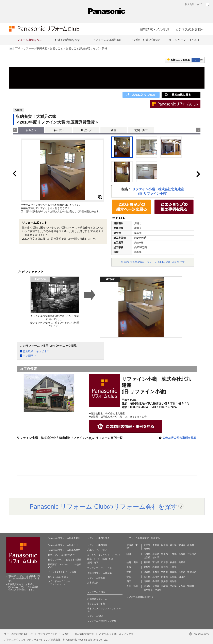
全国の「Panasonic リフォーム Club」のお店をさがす (153, 262)
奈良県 (182, 572)
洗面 (105, 559)
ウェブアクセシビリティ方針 (54, 634)
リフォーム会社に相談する (140, 597)
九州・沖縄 (132, 586)
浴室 (89, 559)
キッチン (59, 130)
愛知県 (165, 567)
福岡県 (147, 586)
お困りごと (56, 49)
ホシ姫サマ (29, 356)
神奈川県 (192, 554)
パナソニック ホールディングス (116, 634)
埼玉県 (165, 554)
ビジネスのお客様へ (190, 29)
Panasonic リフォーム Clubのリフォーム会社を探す (103, 507)
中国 (129, 577)
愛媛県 (165, 581)
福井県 (173, 562)
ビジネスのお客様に (58, 577)
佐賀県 (156, 586)
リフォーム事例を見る (28, 40)
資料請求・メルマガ (154, 29)
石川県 (165, 562)
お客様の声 (93, 583)
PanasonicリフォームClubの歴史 (64, 550)
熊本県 (173, 586)
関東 (129, 554)
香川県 (156, 581)
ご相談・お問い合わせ (146, 40)
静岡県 (156, 567)
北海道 (147, 545)
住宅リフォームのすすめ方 (61, 555)
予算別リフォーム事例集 (100, 573)
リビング (86, 130)
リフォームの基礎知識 (106, 40)
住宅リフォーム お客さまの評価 (65, 559)
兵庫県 (173, 572)
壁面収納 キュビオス (36, 351)
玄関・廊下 (141, 130)
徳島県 (147, 581)
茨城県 (147, 554)
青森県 (156, 545)
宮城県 (182, 545)
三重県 (173, 567)
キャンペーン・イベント (185, 40)
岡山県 (165, 577)
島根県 (156, 577)
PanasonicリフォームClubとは (63, 545)
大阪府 (165, 572)
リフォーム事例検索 (35, 49)
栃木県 (156, 557)
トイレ (97, 559)
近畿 (129, 572)
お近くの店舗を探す (67, 40)
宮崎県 (191, 586)
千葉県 (173, 554)
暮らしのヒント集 (96, 604)
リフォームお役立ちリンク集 (102, 621)
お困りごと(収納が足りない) (82, 49)
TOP (18, 49)
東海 (129, 567)
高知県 (173, 581)
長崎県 (165, 586)
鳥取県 (147, 577)
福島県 (147, 549)
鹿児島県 (148, 590)
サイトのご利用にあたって (19, 634)
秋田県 (165, 545)
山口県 (182, 577)
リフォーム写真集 (96, 578)
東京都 (182, 554)
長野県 (182, 562)
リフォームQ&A (95, 616)
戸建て (91, 550)
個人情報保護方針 (84, 634)
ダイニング (104, 555)
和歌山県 (192, 572)
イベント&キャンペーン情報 (62, 572)
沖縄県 (158, 590)
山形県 (191, 545)
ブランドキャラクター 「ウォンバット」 (59, 583)
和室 (114, 130)
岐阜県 (147, 567)
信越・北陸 (132, 562)
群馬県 (156, 554)
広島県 (173, 577)
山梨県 (147, 557)
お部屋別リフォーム (97, 599)
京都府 (156, 572)
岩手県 (173, 545)
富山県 (156, 562)
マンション (102, 550)
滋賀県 (147, 572)
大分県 (182, 586)
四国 (129, 581)
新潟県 (147, 562)
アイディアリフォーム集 (100, 568)
